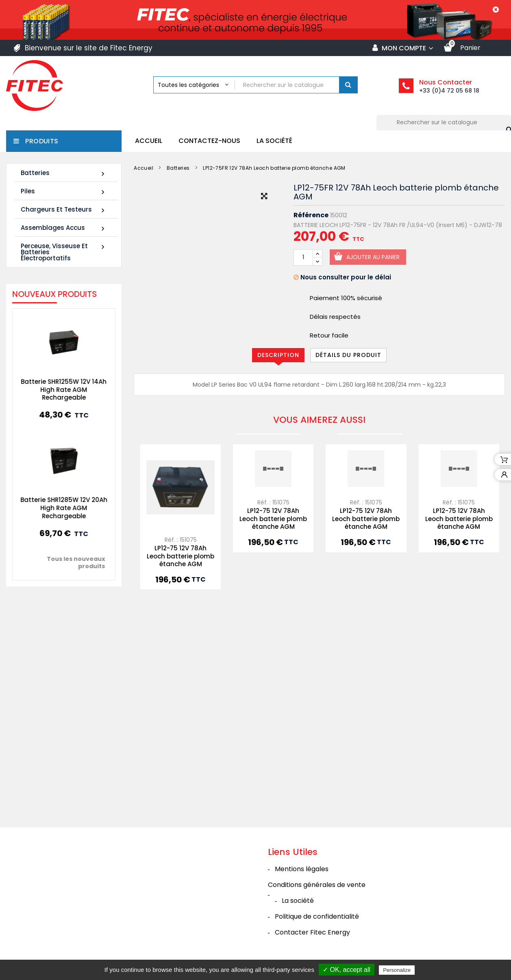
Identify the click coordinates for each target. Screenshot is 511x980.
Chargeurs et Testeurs (64, 210)
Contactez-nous (209, 141)
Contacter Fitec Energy (312, 932)
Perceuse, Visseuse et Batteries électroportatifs (64, 252)
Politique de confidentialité (317, 916)
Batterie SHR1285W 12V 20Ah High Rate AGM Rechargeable (56, 508)
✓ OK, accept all (347, 970)
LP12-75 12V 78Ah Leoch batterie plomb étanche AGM (180, 556)
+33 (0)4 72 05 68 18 (449, 91)
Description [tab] (278, 355)
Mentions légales (302, 869)
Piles (64, 191)
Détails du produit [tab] (348, 355)
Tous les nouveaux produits (68, 562)
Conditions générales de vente (317, 885)
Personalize (397, 970)
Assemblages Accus (64, 228)
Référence (311, 215)
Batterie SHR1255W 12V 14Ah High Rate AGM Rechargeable (56, 390)
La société (274, 141)
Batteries (64, 173)
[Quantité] (303, 257)
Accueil (149, 141)
